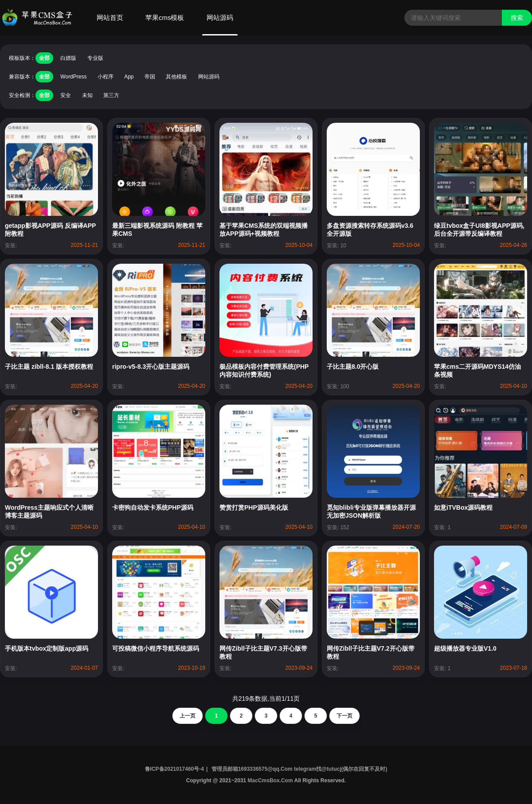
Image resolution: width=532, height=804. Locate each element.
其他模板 (176, 77)
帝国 (150, 77)
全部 (44, 58)
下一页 (344, 716)
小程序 (106, 77)
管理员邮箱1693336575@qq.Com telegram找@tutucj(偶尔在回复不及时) (299, 769)
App (129, 77)
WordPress (73, 77)
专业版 (95, 58)
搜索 (517, 18)
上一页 (188, 716)
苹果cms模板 (165, 18)
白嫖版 (68, 58)
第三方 (111, 95)
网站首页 (110, 18)
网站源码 (220, 18)
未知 (87, 95)
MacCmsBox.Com (270, 781)
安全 (66, 95)
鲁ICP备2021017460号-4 (174, 769)
